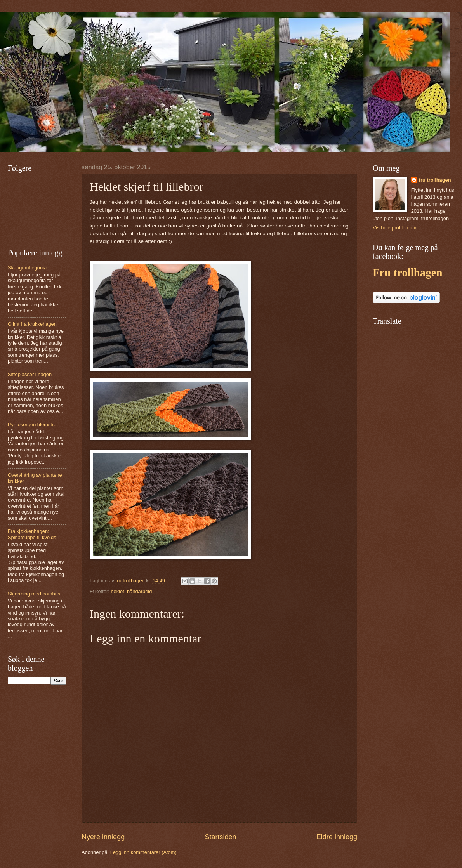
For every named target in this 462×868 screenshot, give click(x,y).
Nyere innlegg (103, 837)
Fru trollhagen (407, 273)
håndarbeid (139, 591)
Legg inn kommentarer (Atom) (143, 852)
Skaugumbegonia (27, 268)
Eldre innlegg (337, 837)
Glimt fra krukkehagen (32, 324)
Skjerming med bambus (34, 594)
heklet (117, 591)
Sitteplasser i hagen (30, 374)
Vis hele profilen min (395, 228)
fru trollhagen (435, 180)
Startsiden (220, 837)
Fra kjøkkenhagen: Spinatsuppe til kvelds (32, 534)
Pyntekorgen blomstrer (33, 424)
